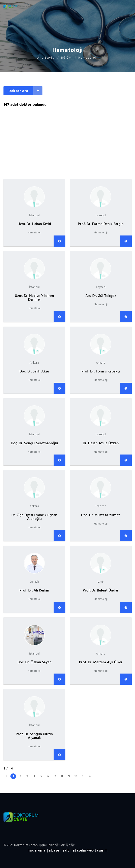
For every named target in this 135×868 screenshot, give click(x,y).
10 (76, 776)
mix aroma (37, 850)
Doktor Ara (18, 91)
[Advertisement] (67, 140)
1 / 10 (8, 768)
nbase (54, 850)
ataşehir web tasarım (90, 850)
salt (66, 850)
